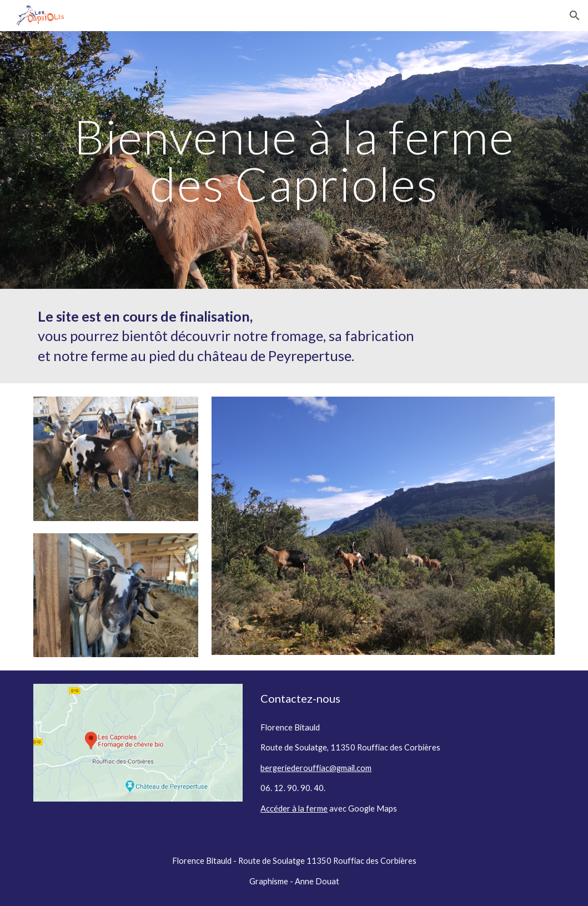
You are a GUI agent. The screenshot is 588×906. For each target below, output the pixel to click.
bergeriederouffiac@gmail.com (316, 768)
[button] (575, 16)
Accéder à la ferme (294, 809)
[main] (294, 160)
